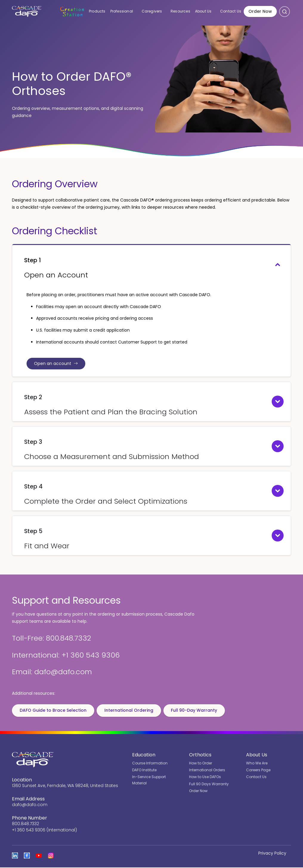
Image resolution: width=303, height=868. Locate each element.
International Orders (207, 771)
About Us (206, 12)
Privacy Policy (272, 854)
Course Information (150, 764)
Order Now (260, 12)
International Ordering (132, 711)
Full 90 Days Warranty (209, 785)
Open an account (57, 364)
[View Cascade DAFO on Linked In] (15, 856)
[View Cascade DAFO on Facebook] (27, 856)
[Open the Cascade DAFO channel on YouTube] (39, 856)
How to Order (201, 764)
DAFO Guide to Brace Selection (54, 711)
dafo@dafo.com (30, 805)
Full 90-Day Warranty (198, 711)
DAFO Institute (144, 771)
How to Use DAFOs (205, 778)
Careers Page (258, 771)
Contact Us (231, 12)
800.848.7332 (25, 824)
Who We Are (257, 764)
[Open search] (285, 12)
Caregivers (155, 12)
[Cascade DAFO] (26, 12)
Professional (125, 12)
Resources (180, 12)
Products (97, 12)
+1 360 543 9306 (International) (44, 830)
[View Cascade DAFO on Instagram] (51, 856)
